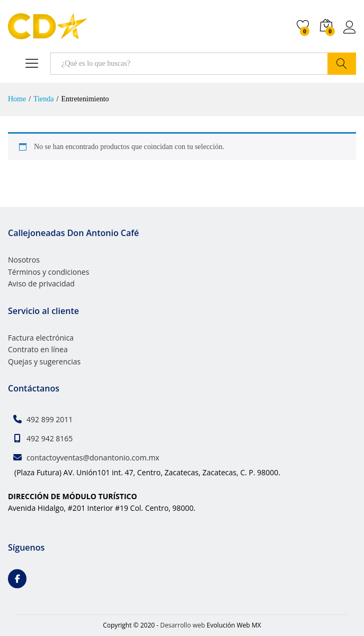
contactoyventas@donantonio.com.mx (93, 458)
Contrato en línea (38, 349)
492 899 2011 (50, 419)
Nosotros (24, 260)
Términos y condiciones (48, 272)
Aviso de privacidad (41, 284)
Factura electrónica (41, 338)
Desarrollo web (183, 625)
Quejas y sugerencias (44, 361)
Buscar (342, 64)
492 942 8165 (50, 438)
